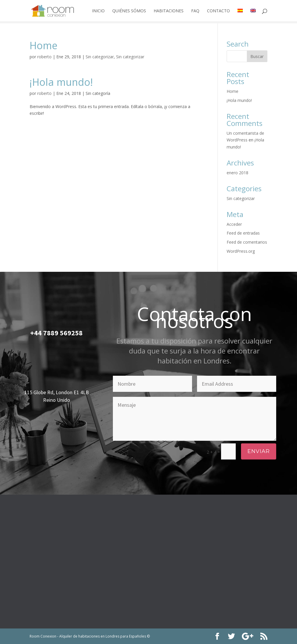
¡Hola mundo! (61, 82)
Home (44, 45)
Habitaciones (169, 11)
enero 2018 (237, 173)
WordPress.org (241, 251)
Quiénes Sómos (129, 11)
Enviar (259, 451)
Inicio (98, 11)
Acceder (234, 224)
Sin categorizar (100, 57)
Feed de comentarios (247, 242)
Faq (195, 11)
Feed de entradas (243, 233)
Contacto (218, 11)
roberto (44, 57)
